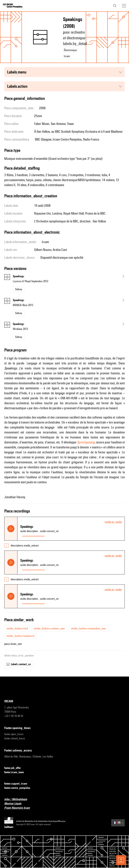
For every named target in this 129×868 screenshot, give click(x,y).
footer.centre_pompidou (19, 788)
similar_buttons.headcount (21, 636)
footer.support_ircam (18, 784)
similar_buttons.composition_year (89, 628)
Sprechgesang (86, 442)
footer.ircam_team (16, 772)
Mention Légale (15, 804)
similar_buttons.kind (17, 628)
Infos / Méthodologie (18, 799)
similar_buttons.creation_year (49, 628)
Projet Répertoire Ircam (19, 808)
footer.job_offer (15, 768)
